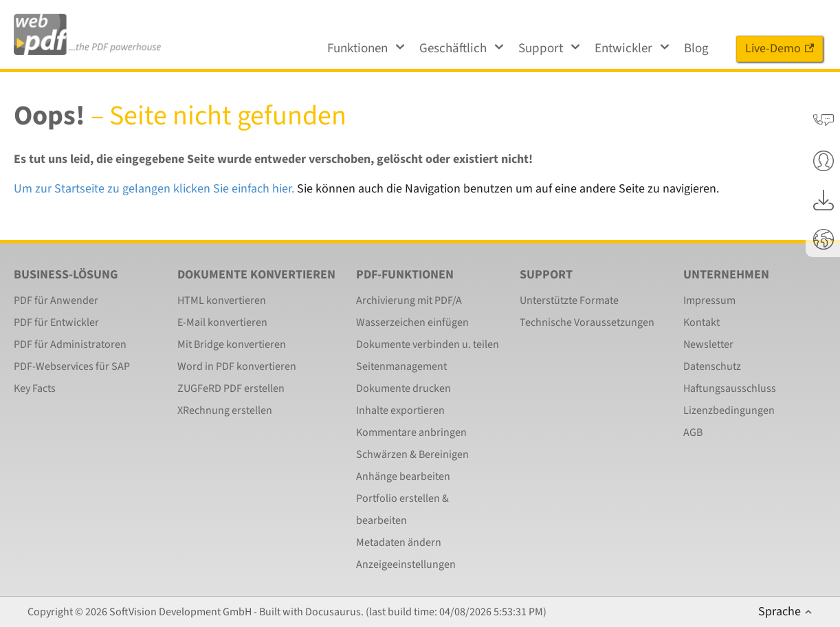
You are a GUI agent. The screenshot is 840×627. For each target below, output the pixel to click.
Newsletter (708, 344)
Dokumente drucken (404, 388)
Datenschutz (712, 366)
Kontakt (701, 322)
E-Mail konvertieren (222, 322)
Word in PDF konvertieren (237, 366)
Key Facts (35, 388)
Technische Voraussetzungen (587, 322)
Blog (696, 48)
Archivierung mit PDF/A (409, 300)
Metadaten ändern (399, 542)
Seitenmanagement (401, 366)
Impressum (709, 300)
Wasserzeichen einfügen (412, 322)
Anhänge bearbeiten (403, 476)
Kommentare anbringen (411, 432)
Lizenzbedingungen (729, 410)
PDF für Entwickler (56, 322)
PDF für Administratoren (70, 344)
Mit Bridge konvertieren (232, 344)
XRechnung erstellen (225, 410)
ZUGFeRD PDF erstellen (231, 388)
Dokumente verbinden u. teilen (428, 344)
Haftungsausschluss (730, 388)
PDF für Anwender (56, 300)
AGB (693, 432)
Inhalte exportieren (400, 410)
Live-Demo (780, 48)
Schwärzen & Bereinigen (412, 454)
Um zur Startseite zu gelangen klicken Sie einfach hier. (154, 189)
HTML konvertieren (222, 300)
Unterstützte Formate (569, 300)
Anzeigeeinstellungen (406, 564)
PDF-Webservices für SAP (72, 366)
